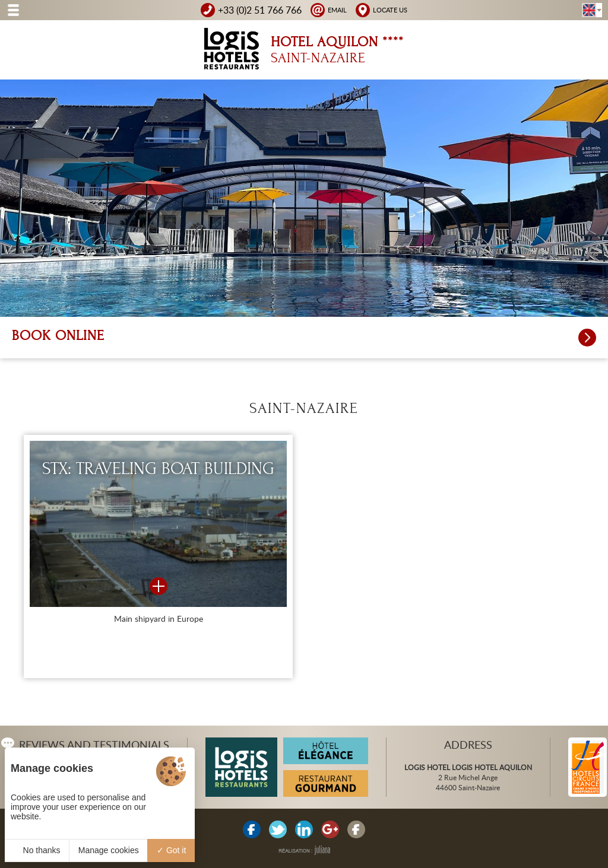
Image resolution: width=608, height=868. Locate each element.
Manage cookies (109, 850)
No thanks (37, 850)
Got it (171, 850)
